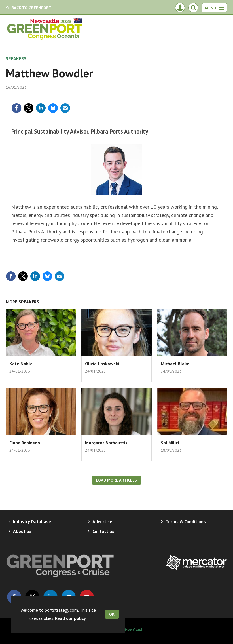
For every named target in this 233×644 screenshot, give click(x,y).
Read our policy (70, 618)
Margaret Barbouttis (106, 443)
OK (112, 614)
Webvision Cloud (129, 630)
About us (22, 531)
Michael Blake (175, 364)
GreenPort (31, 8)
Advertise (102, 521)
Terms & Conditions (186, 521)
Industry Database (32, 521)
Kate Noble (21, 364)
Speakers (16, 58)
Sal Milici (170, 443)
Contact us (103, 531)
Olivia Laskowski (102, 364)
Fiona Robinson (25, 443)
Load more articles (116, 480)
